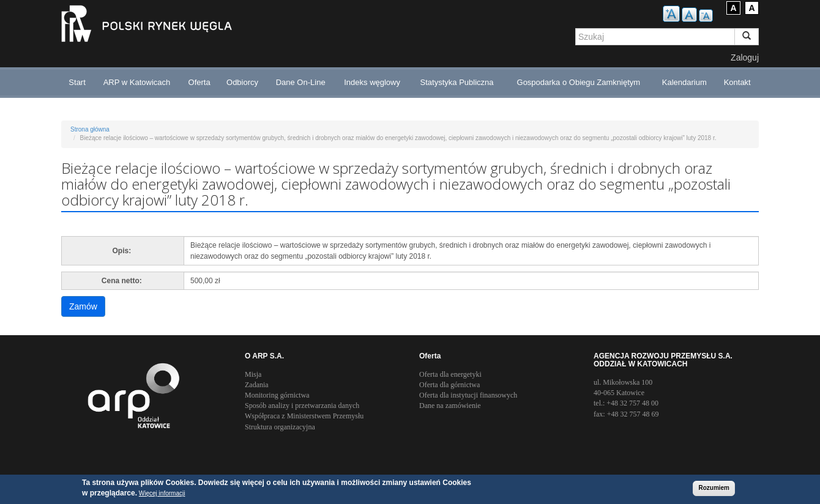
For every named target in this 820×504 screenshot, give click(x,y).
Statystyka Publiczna (457, 82)
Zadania (257, 385)
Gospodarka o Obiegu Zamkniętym (579, 82)
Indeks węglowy (372, 82)
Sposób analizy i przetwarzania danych (302, 406)
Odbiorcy (242, 82)
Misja (253, 374)
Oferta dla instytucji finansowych (468, 395)
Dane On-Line (301, 82)
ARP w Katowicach (137, 82)
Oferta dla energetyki (450, 374)
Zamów (83, 306)
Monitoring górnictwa (277, 395)
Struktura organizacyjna (280, 427)
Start (77, 82)
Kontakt (737, 82)
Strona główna (90, 129)
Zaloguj (745, 57)
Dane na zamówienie (450, 406)
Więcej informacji (162, 494)
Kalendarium (684, 82)
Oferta (199, 82)
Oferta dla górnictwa (449, 385)
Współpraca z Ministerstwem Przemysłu (304, 416)
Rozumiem (714, 489)
